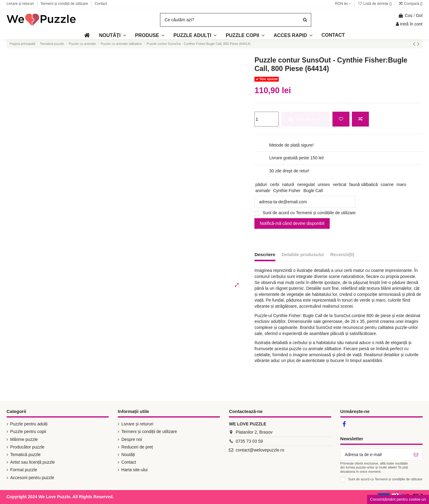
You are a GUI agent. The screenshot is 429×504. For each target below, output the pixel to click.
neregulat (306, 184)
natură (288, 184)
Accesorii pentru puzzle (32, 478)
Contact (101, 4)
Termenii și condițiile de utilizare (326, 213)
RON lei (343, 4)
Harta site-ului (134, 470)
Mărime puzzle (24, 439)
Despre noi (132, 439)
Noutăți (128, 455)
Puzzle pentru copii (28, 431)
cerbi (274, 184)
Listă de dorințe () (375, 4)
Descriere (265, 254)
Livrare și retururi (21, 4)
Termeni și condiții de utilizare (65, 4)
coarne (387, 184)
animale (263, 191)
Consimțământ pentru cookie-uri (398, 499)
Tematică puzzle (26, 455)
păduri (261, 184)
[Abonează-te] (416, 455)
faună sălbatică (363, 184)
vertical (339, 184)
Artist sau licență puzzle (33, 462)
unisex (324, 184)
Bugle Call (313, 191)
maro (401, 184)
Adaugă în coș (306, 119)
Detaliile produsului (303, 254)
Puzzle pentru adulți (29, 424)
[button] (293, 35)
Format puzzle (24, 470)
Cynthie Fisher (287, 191)
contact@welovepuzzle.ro (260, 450)
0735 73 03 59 (249, 441)
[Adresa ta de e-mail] (375, 455)
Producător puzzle (27, 447)
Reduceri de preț (137, 447)
